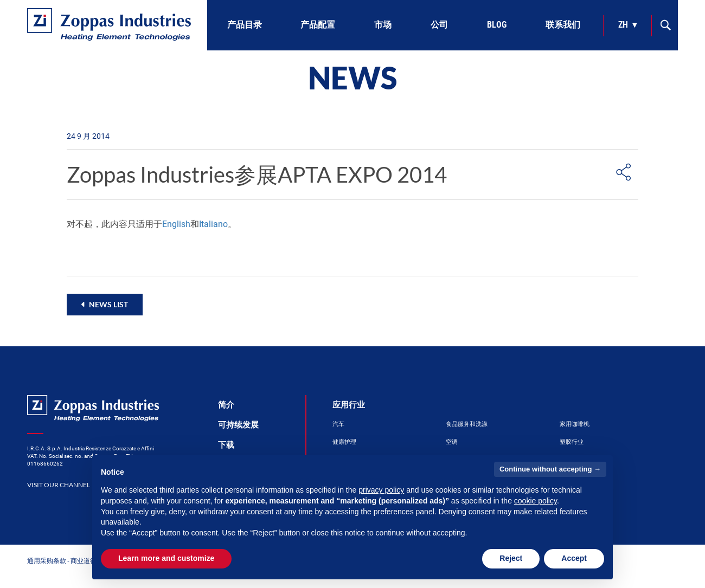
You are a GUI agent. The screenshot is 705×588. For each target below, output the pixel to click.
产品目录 (245, 25)
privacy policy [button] (381, 490)
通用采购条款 (47, 561)
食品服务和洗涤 (467, 424)
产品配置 (318, 25)
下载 (226, 445)
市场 (383, 25)
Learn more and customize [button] (166, 558)
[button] (105, 304)
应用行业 (349, 405)
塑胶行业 (572, 442)
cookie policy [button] (536, 501)
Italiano (213, 224)
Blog (497, 25)
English (176, 224)
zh (623, 25)
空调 (452, 442)
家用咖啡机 (575, 424)
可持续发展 (238, 425)
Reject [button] (511, 558)
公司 (439, 25)
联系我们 (563, 25)
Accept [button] (574, 558)
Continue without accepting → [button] (550, 469)
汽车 (338, 424)
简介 (226, 405)
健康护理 (344, 442)
